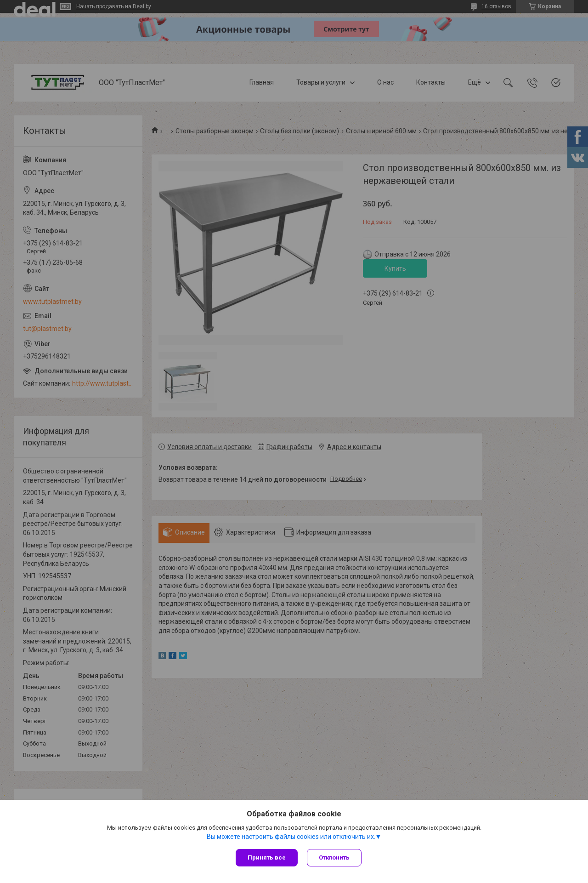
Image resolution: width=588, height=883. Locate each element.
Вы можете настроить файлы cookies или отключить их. (291, 837)
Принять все (267, 857)
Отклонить (334, 857)
